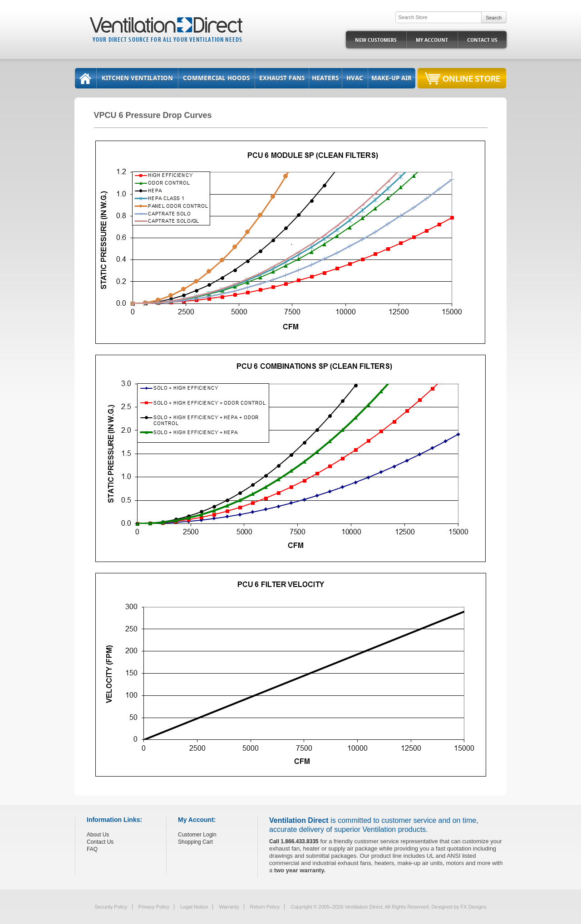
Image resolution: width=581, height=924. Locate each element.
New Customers (376, 40)
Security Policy (111, 907)
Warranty (229, 907)
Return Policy (265, 907)
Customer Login (197, 835)
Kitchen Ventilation (137, 78)
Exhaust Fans (282, 78)
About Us (98, 835)
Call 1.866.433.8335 (294, 841)
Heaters (325, 78)
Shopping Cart (195, 842)
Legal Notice (194, 907)
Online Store (471, 78)
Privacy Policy (154, 907)
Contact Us (482, 40)
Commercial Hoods (216, 78)
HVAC (355, 78)
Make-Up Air (391, 78)
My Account (432, 40)
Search (494, 18)
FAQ (92, 849)
